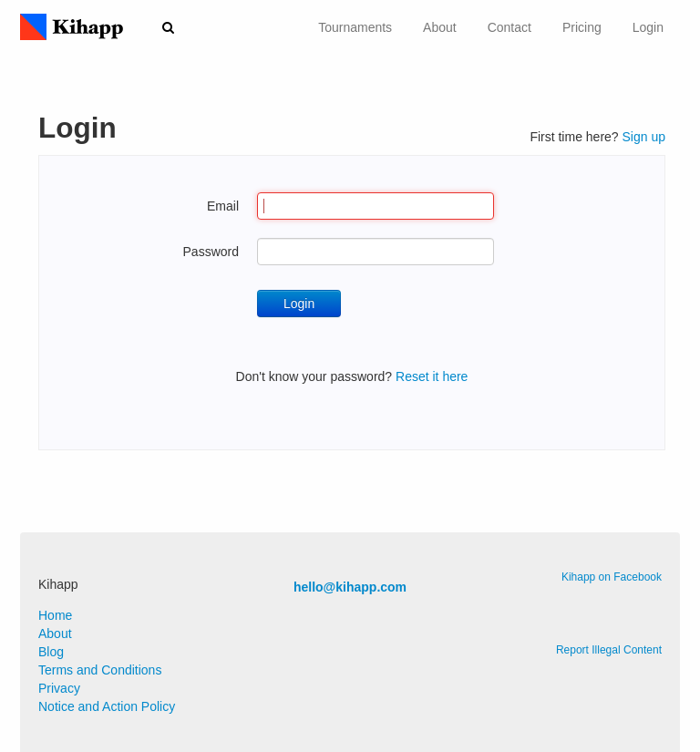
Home (55, 615)
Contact (510, 27)
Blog (51, 652)
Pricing (582, 27)
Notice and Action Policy (107, 706)
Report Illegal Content (609, 650)
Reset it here (432, 376)
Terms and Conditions (100, 670)
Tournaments (355, 27)
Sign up (644, 137)
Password (211, 252)
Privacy (59, 688)
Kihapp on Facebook (612, 577)
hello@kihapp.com (350, 587)
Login (648, 27)
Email (223, 206)
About (440, 27)
